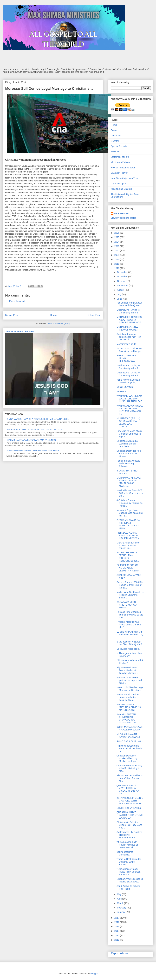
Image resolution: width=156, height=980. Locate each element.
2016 (117, 922)
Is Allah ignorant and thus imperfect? (129, 655)
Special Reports (119, 146)
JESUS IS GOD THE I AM (20, 331)
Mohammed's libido (126, 344)
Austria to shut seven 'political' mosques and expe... (129, 680)
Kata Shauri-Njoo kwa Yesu (125, 178)
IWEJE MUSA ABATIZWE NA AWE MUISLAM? (130, 728)
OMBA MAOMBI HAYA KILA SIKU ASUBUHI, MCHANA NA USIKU (38, 419)
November (123, 277)
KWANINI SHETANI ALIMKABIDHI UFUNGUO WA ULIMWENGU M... (127, 718)
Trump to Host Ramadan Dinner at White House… (129, 862)
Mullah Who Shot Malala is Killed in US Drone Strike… (130, 595)
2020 (117, 259)
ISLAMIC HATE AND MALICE (127, 472)
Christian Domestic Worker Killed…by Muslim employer (127, 758)
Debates (115, 141)
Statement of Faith (120, 157)
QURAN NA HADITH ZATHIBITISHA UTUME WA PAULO (130, 815)
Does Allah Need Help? (128, 649)
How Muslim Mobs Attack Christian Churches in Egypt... (129, 434)
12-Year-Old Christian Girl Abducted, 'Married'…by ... (130, 635)
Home (53, 315)
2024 (117, 242)
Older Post (94, 315)
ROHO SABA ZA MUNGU (130, 741)
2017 (117, 918)
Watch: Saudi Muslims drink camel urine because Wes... (128, 697)
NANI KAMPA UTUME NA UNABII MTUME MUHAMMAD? (34, 450)
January (121, 912)
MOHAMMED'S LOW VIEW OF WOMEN (127, 328)
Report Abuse (120, 953)
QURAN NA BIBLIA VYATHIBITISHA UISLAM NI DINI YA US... (128, 789)
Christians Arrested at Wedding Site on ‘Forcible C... (127, 444)
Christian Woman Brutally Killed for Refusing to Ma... (129, 768)
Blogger (94, 974)
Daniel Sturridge (125, 387)
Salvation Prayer (119, 173)
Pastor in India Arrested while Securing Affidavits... (128, 464)
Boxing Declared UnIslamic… (125, 853)
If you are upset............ (122, 184)
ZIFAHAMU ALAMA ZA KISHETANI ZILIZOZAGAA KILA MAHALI (128, 524)
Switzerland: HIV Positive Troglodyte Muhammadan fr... (129, 835)
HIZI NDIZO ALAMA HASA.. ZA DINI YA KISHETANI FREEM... (129, 536)
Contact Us (116, 136)
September (123, 285)
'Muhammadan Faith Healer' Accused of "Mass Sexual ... (127, 845)
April (120, 899)
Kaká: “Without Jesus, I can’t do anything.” (128, 381)
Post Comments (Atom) (59, 323)
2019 (117, 264)
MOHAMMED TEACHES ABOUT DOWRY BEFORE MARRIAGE (129, 320)
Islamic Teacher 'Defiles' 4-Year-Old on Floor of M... (130, 778)
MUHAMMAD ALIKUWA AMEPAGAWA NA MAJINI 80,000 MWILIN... (129, 482)
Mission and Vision (120, 162)
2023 (117, 246)
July (119, 294)
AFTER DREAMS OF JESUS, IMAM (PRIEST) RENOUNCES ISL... (128, 557)
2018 (117, 268)
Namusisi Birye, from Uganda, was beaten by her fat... (130, 513)
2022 (117, 251)
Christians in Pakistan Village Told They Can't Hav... (129, 825)
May (119, 894)
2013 (117, 935)
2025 (117, 237)
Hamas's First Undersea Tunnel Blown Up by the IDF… (130, 615)
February (122, 908)
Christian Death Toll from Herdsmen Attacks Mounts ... (129, 454)
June (120, 299)
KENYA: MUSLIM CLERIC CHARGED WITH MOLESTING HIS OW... (130, 801)
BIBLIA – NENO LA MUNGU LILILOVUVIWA (126, 358)
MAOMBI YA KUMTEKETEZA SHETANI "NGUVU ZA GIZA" (35, 430)
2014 (117, 931)
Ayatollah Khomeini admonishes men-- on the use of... (129, 337)
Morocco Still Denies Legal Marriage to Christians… (130, 689)
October (121, 281)
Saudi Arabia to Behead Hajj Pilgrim (128, 887)
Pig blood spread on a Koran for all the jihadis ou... (129, 748)
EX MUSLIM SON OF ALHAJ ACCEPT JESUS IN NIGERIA (128, 568)
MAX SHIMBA (121, 213)
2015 (117, 927)
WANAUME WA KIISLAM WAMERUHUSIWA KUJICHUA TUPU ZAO (129, 399)
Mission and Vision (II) (122, 189)
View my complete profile (123, 218)
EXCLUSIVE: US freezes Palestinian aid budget (129, 350)
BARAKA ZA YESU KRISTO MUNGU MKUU (127, 605)
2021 (117, 255)
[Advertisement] (78, 59)
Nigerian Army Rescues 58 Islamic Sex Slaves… (130, 880)
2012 (117, 940)
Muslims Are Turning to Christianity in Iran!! (128, 311)
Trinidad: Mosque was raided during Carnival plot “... (129, 625)
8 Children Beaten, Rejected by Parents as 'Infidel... (130, 503)
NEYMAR (121, 391)
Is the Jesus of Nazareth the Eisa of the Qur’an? (129, 643)
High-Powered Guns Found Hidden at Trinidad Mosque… (127, 670)
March (120, 903)
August (121, 290)
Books (114, 130)
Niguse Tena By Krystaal (129, 808)
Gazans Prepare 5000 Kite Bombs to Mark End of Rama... (130, 585)
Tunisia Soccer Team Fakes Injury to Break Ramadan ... (128, 872)
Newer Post (12, 315)
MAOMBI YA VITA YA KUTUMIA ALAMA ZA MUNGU (31, 440)
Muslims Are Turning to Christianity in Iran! (128, 374)
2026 (117, 233)
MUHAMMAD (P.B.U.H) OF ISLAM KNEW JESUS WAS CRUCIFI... (128, 422)
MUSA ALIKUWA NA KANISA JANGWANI (128, 736)
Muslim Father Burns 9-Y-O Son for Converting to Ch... (130, 493)
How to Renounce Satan (123, 168)
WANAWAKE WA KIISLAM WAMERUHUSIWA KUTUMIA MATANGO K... (130, 410)
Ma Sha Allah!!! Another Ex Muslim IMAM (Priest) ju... (128, 545)
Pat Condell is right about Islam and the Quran (129, 304)
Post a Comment (17, 301)
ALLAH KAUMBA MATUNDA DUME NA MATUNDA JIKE (129, 707)
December (123, 272)
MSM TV (115, 152)
